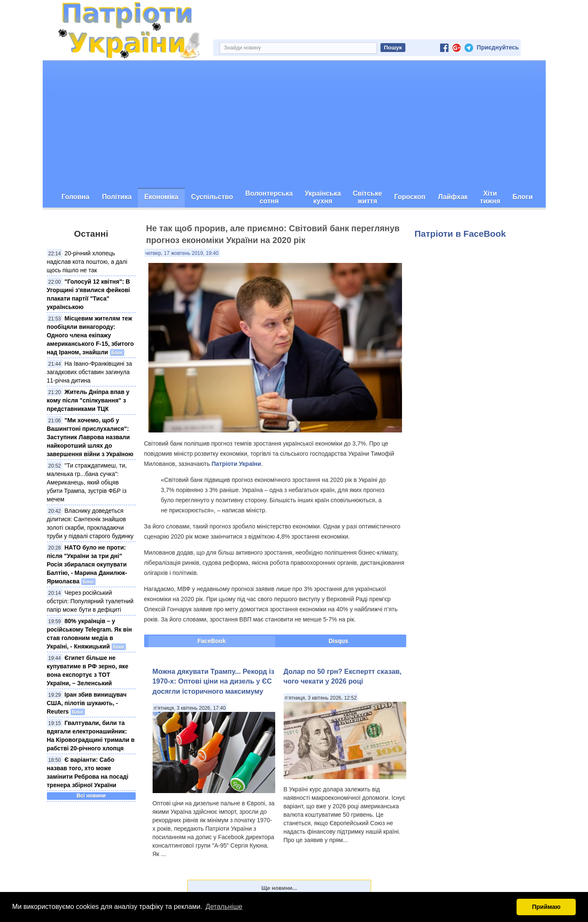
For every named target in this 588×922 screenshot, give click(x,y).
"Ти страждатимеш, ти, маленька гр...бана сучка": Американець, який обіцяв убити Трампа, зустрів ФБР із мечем (87, 482)
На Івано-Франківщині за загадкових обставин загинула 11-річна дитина (90, 372)
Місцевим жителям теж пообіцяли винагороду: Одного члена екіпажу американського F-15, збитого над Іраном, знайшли (90, 335)
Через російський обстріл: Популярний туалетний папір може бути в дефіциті (90, 601)
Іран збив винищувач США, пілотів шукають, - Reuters (87, 703)
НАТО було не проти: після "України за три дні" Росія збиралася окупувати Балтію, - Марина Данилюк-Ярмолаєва (87, 564)
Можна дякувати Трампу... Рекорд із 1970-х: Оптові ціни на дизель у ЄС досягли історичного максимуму (213, 681)
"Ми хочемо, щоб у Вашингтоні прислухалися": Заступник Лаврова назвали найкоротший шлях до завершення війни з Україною (90, 437)
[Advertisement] (294, 124)
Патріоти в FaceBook (460, 234)
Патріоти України (236, 464)
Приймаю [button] (546, 907)
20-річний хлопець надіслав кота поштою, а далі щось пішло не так (87, 262)
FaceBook (212, 641)
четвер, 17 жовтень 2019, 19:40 (182, 253)
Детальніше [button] (224, 907)
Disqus (338, 641)
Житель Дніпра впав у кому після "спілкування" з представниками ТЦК (88, 400)
